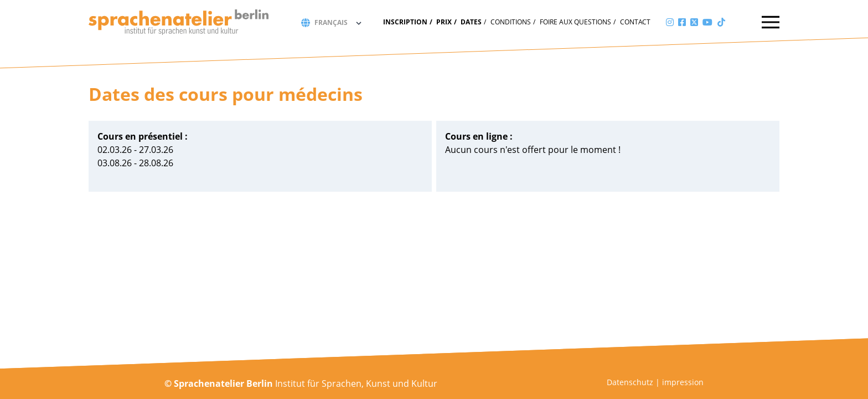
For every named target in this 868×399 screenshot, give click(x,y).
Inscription (405, 22)
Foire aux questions (575, 22)
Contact (635, 22)
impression (683, 382)
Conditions (511, 22)
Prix (444, 22)
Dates (471, 22)
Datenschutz (630, 382)
